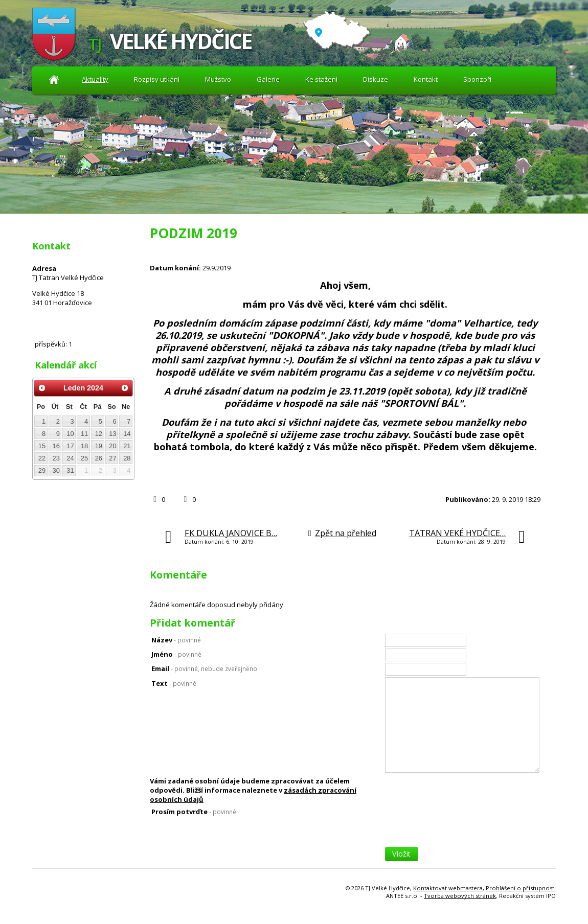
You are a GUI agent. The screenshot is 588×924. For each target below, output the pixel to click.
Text (174, 683)
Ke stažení (321, 79)
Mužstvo (218, 79)
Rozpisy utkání (157, 79)
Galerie (268, 79)
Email (204, 668)
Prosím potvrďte (194, 812)
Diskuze (376, 79)
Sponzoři (477, 79)
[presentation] (463, 827)
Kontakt (426, 79)
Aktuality (54, 79)
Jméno (176, 654)
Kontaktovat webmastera (448, 888)
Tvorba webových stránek (460, 896)
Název (176, 640)
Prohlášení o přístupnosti (521, 888)
